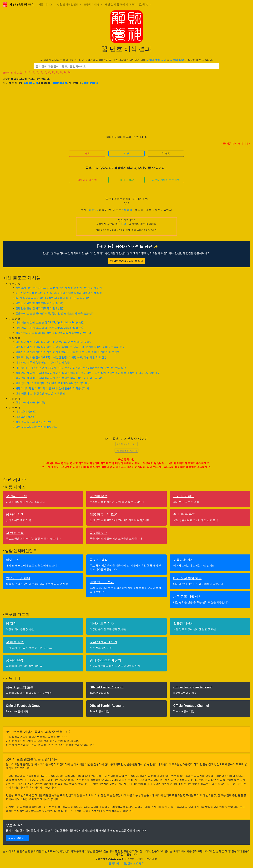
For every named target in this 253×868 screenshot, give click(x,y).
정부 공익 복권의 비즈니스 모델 (34, 422)
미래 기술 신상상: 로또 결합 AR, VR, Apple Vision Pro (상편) (49, 328)
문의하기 (114, 863)
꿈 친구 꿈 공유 (184, 514)
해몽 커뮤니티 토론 (103, 514)
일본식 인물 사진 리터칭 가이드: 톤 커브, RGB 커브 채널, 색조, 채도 (54, 342)
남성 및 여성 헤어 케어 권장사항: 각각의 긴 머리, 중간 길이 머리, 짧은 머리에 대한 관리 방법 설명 (71, 368)
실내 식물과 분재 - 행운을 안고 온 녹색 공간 (40, 393)
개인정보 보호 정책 (133, 863)
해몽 (87, 154)
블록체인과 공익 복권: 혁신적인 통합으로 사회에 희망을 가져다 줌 (53, 333)
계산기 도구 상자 (102, 624)
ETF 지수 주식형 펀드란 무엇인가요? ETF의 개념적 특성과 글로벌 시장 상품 (59, 293)
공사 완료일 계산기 (103, 642)
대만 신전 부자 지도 (187, 578)
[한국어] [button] (144, 4)
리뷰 (126, 154)
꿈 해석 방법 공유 (156, 60)
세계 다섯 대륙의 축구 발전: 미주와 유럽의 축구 (43, 363)
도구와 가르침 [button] (92, 4)
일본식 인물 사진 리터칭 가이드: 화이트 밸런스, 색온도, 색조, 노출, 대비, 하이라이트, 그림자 (68, 352)
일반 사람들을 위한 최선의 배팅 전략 (36, 427)
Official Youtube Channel (191, 706)
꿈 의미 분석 (99, 496)
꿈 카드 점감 (126, 180)
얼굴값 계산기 (183, 624)
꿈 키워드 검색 (16, 496)
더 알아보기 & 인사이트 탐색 (126, 261)
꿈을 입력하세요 (17, 838)
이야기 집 (13, 560)
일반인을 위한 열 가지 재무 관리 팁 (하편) (39, 303)
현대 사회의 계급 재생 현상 (31, 403)
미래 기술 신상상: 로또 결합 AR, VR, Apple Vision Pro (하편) (49, 322)
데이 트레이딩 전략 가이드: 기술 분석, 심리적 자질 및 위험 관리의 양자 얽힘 (59, 288)
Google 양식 (31, 83)
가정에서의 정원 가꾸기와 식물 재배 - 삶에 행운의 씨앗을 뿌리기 (52, 388)
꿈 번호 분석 (15, 533)
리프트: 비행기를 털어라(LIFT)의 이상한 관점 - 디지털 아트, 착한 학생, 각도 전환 (61, 357)
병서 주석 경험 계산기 (105, 660)
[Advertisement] (126, 110)
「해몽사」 (93, 210)
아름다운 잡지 (183, 560)
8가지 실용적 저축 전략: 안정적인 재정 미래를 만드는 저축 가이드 (53, 298)
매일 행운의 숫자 (102, 582)
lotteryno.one (60, 83)
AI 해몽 (166, 154)
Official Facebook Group (23, 706)
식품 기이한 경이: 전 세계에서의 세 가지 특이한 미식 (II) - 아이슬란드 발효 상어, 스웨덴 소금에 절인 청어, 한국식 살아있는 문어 (88, 373)
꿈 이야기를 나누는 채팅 (166, 180)
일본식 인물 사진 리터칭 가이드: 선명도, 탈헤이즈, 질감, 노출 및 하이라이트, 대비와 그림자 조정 (70, 347)
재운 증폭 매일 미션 (187, 597)
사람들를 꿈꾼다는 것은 (126, 450)
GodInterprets (90, 83)
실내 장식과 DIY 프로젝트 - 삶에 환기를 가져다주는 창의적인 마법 (53, 383)
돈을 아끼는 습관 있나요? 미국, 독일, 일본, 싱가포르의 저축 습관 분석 (55, 313)
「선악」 (123, 224)
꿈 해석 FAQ (177, 60)
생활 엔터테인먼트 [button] (68, 4)
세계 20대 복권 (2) (26, 412)
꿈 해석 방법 (15, 642)
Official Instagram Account (192, 687)
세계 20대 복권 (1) (26, 417)
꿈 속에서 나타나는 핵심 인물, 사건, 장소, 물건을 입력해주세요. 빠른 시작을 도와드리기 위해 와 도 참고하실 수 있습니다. (126, 60)
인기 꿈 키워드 (184, 496)
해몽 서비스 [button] (46, 4)
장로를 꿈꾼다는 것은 (126, 444)
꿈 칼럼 (11, 624)
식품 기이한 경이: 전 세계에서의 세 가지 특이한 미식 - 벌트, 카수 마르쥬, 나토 (60, 378)
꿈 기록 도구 (99, 533)
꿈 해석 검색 (15, 514)
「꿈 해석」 (128, 210)
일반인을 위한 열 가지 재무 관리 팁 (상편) (39, 308)
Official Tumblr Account (107, 706)
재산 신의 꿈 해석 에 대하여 (121, 4)
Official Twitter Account (107, 687)
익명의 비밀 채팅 (87, 180)
